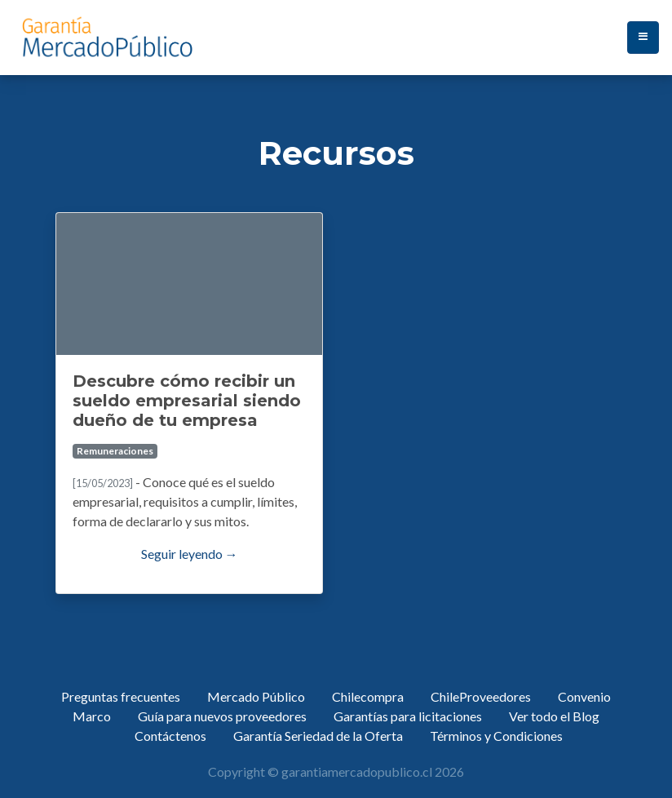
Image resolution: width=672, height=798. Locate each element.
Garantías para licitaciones (408, 716)
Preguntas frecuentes (121, 696)
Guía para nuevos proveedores (222, 716)
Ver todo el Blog (554, 716)
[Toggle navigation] (643, 38)
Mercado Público (256, 696)
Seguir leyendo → (190, 554)
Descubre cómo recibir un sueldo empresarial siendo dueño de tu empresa (187, 401)
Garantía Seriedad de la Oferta (318, 736)
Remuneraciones (115, 451)
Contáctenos (170, 736)
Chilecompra (368, 696)
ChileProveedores (481, 696)
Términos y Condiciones (496, 736)
